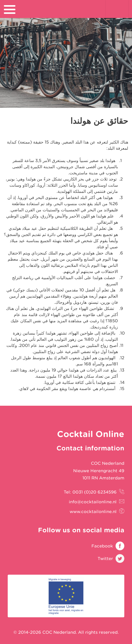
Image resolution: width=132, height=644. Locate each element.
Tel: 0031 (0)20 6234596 (90, 492)
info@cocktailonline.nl (93, 502)
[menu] (10, 10)
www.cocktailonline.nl (93, 512)
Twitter (105, 558)
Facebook (102, 546)
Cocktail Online (117, 14)
